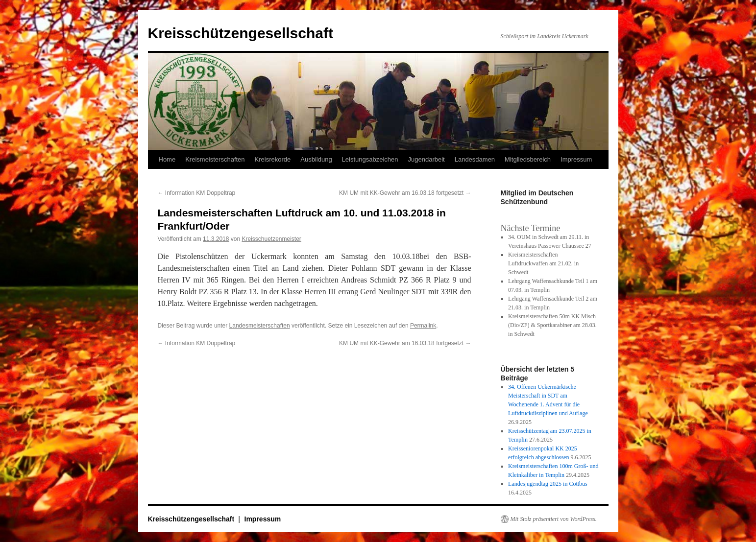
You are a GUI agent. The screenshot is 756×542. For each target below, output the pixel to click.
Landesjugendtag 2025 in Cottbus (548, 484)
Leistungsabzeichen (370, 159)
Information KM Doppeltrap (197, 193)
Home (167, 159)
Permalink (423, 326)
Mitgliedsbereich (528, 159)
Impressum (576, 159)
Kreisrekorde (273, 159)
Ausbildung (316, 159)
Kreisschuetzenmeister (271, 239)
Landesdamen (475, 159)
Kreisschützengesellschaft (241, 33)
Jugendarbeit (427, 159)
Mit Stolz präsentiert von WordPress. (554, 519)
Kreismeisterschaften (215, 159)
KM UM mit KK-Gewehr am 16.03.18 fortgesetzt (405, 193)
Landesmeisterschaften (260, 326)
